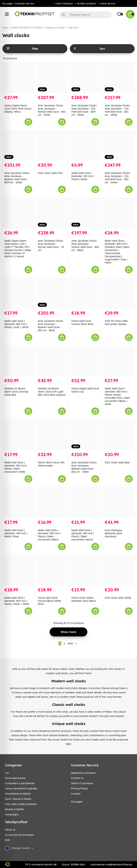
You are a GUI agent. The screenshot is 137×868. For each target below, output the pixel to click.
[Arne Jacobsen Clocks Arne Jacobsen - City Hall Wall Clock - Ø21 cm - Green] (119, 146)
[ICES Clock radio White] (119, 570)
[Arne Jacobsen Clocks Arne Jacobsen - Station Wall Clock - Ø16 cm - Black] (85, 213)
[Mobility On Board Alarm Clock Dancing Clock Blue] (18, 361)
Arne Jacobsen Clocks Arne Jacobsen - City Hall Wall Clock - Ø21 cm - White (117, 110)
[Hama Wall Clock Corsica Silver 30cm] (85, 293)
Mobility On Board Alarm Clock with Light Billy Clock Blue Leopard (52, 392)
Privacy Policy (79, 788)
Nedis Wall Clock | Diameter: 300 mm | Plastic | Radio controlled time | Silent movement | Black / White (117, 396)
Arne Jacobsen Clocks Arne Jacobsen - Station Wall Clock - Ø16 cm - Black (85, 245)
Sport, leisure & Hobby (18, 799)
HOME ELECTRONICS (15, 778)
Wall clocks (74, 28)
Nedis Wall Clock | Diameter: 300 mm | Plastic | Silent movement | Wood (83, 535)
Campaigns (12, 814)
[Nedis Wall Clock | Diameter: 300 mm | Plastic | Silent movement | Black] (52, 503)
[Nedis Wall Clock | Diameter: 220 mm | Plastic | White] (85, 146)
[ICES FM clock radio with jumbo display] (119, 293)
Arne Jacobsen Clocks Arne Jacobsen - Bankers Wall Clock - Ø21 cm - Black (51, 326)
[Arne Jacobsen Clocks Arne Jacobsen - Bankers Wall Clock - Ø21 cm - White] (85, 435)
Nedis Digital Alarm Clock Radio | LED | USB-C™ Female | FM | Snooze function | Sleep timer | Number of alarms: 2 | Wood (18, 249)
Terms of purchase (82, 783)
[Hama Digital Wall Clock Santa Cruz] (85, 361)
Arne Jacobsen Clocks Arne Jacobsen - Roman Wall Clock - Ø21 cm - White (52, 110)
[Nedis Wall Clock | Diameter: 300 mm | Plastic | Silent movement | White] (18, 435)
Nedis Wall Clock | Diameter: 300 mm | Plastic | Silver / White (17, 601)
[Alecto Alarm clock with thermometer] (52, 435)
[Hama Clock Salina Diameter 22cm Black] (85, 570)
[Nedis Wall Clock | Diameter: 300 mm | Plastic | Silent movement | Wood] (85, 503)
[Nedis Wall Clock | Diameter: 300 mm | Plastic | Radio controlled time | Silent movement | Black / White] (119, 361)
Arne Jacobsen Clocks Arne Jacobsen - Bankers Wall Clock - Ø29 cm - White (17, 178)
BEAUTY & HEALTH (14, 809)
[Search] (86, 15)
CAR (7, 773)
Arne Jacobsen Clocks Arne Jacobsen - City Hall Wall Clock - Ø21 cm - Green (117, 178)
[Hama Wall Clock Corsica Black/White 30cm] (52, 570)
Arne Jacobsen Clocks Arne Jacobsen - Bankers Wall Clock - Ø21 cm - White (84, 467)
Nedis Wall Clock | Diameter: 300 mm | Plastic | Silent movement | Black (49, 535)
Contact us (77, 778)
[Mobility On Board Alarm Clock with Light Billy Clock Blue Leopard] (52, 361)
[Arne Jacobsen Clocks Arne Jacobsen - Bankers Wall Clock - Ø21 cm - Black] (52, 293)
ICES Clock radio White (118, 598)
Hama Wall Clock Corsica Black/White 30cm (49, 601)
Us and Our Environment (19, 835)
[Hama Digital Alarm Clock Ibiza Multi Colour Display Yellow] (18, 78)
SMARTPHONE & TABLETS (18, 794)
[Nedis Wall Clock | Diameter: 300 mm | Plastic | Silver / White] (18, 570)
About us (10, 830)
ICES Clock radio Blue (117, 462)
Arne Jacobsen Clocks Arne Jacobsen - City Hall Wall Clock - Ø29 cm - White (84, 110)
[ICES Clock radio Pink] (52, 146)
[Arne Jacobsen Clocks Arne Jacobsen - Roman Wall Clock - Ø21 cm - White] (52, 78)
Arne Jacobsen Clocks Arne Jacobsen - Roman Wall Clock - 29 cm (51, 245)
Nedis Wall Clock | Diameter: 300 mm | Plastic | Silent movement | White (16, 467)
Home (5, 28)
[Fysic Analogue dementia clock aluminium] (119, 503)
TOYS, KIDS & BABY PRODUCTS (21, 804)
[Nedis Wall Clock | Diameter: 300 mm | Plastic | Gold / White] (18, 293)
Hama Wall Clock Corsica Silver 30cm (83, 323)
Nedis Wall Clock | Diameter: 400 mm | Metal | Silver (16, 533)
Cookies (76, 794)
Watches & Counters (55, 28)
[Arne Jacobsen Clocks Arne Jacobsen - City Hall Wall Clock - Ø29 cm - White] (85, 78)
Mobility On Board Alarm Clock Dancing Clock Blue (16, 392)
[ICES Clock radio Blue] (119, 435)
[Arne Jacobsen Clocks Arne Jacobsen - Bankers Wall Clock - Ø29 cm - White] (18, 146)
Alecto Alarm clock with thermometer (51, 464)
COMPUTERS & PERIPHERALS (20, 783)
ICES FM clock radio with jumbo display (116, 323)
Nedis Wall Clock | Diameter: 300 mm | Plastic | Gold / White (16, 324)
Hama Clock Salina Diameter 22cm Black (84, 599)
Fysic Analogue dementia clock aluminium (113, 533)
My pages (8, 3)
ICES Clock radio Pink (50, 173)
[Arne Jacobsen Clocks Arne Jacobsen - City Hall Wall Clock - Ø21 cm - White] (119, 78)
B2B (7, 840)
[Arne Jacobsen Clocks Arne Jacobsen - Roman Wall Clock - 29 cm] (52, 213)
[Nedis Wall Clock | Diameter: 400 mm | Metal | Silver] (18, 503)
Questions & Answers (83, 773)
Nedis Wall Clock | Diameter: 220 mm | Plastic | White (83, 176)
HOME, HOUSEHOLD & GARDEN (27, 28)
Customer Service (24, 3)
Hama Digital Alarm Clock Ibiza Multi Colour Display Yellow (18, 109)
